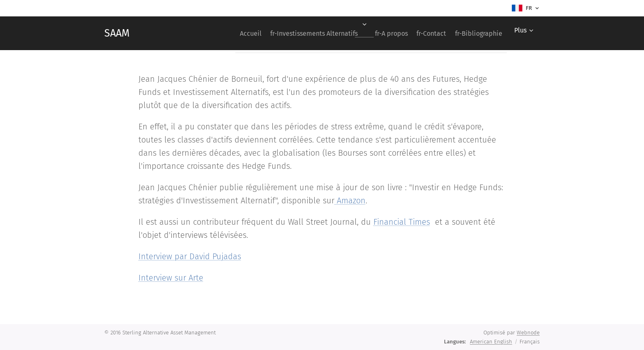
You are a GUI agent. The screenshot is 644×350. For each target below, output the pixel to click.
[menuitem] (227, 33)
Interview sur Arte (171, 278)
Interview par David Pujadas (190, 256)
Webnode (528, 333)
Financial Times (402, 222)
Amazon (351, 200)
